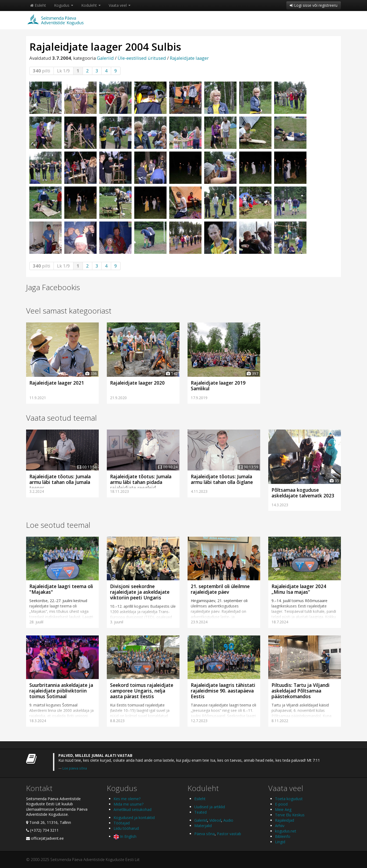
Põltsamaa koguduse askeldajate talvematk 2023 (303, 493)
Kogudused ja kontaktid (134, 818)
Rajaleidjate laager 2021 (57, 383)
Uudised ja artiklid (210, 807)
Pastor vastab (229, 834)
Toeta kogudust (289, 799)
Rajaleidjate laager (189, 58)
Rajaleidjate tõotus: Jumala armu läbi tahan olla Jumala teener (60, 482)
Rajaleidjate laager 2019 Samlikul (218, 386)
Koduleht (91, 5)
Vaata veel (120, 5)
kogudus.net (286, 831)
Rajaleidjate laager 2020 (137, 383)
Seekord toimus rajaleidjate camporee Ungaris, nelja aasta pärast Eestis (142, 691)
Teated (200, 812)
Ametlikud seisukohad (133, 809)
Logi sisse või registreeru (314, 5)
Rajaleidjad (285, 820)
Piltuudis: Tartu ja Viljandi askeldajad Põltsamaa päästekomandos (301, 691)
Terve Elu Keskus (290, 815)
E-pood (281, 804)
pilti (42, 71)
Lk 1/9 (63, 71)
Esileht (38, 5)
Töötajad (122, 823)
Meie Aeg (283, 809)
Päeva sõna (204, 834)
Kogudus (64, 5)
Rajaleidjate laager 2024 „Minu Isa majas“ (299, 589)
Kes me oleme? (127, 799)
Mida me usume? (128, 804)
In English (125, 836)
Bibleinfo (283, 836)
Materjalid (203, 826)
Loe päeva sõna (75, 768)
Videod (215, 820)
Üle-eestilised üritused (142, 58)
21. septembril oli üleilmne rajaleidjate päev (220, 589)
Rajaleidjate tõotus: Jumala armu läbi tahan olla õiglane (222, 479)
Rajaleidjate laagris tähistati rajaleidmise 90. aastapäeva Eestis (223, 691)
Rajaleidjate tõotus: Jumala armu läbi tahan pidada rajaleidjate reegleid (141, 482)
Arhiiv (280, 826)
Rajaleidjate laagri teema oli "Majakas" (61, 589)
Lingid (280, 842)
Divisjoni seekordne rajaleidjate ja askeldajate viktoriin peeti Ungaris (140, 592)
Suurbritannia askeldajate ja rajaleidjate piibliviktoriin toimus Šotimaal (61, 691)
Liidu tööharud (126, 828)
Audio (228, 820)
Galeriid (105, 58)
